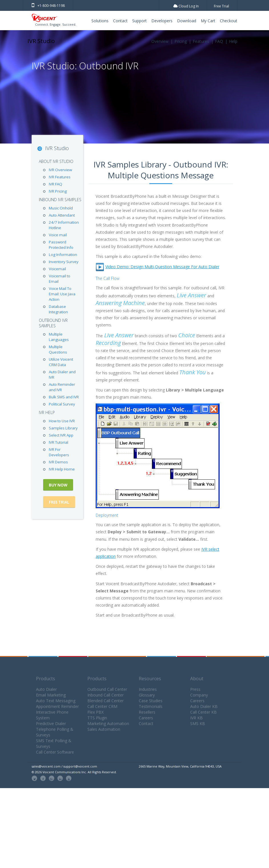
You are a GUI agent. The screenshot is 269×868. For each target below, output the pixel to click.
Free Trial (221, 6)
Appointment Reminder (57, 706)
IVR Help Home (62, 469)
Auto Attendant (62, 215)
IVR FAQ (56, 184)
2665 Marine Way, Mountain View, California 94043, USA (180, 766)
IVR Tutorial (59, 442)
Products (46, 679)
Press (195, 689)
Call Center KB (203, 712)
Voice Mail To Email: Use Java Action (62, 294)
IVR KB (196, 718)
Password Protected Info (61, 245)
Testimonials (151, 706)
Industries (148, 689)
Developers (162, 21)
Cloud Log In (186, 6)
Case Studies (151, 701)
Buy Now (58, 485)
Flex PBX (96, 712)
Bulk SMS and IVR (64, 397)
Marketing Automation (108, 723)
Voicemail (57, 269)
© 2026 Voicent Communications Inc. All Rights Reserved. (74, 772)
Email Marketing (51, 695)
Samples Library (63, 428)
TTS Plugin (97, 718)
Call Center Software (55, 752)
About (197, 679)
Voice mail (58, 235)
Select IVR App (61, 435)
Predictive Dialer (51, 723)
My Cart (208, 21)
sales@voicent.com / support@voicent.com (64, 766)
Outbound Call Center (107, 689)
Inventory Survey (64, 262)
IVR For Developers (59, 452)
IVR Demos (58, 462)
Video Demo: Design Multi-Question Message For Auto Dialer (162, 267)
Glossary (147, 695)
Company (199, 695)
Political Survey (62, 404)
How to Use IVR (62, 421)
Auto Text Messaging (56, 701)
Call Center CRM (102, 706)
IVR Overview (60, 170)
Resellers (147, 712)
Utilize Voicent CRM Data (61, 362)
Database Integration (58, 309)
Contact (120, 21)
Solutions (100, 21)
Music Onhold (61, 208)
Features (201, 41)
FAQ (219, 41)
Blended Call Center (106, 701)
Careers (146, 718)
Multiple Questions (58, 349)
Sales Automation (104, 729)
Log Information (63, 255)
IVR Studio (41, 41)
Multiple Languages (59, 337)
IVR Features (60, 177)
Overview (160, 41)
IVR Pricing (58, 191)
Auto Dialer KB (204, 706)
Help (233, 41)
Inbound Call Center (106, 695)
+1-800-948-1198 (48, 6)
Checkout (229, 21)
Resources (150, 679)
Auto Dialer (46, 689)
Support (139, 21)
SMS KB (198, 723)
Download (187, 21)
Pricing (181, 41)
